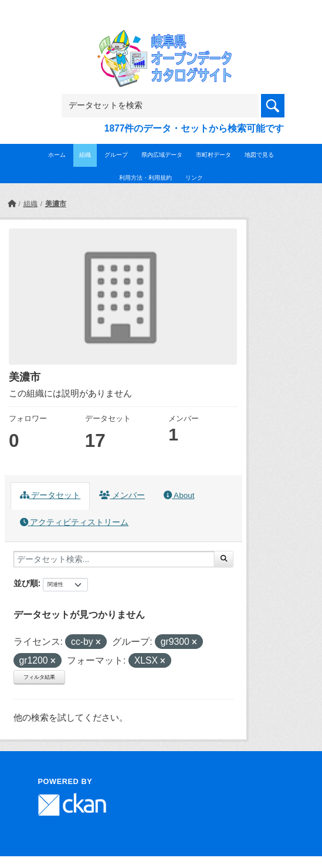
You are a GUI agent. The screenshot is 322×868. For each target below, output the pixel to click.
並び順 (26, 583)
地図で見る (259, 155)
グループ (116, 155)
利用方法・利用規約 (145, 178)
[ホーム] (12, 204)
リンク (194, 178)
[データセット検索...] (114, 559)
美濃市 (56, 204)
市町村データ (213, 155)
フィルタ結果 (39, 677)
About (179, 495)
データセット (50, 495)
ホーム (57, 155)
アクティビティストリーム (74, 522)
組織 (85, 155)
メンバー (122, 495)
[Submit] (224, 559)
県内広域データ (162, 155)
